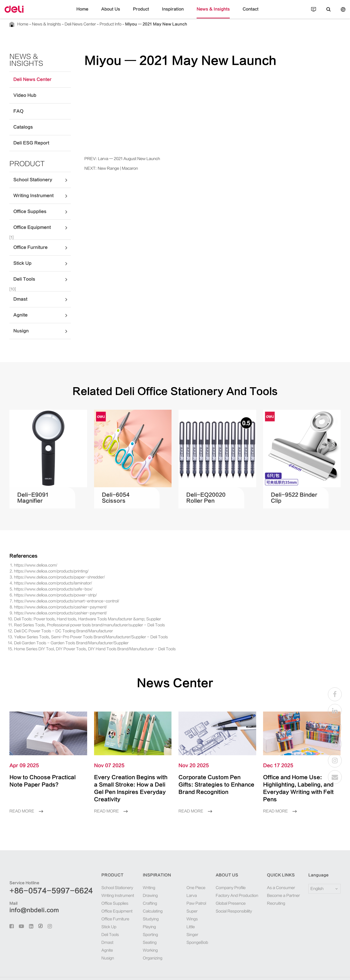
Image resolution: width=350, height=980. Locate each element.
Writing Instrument (42, 189)
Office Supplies (42, 205)
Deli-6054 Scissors (121, 491)
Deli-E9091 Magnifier (40, 491)
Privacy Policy (327, 971)
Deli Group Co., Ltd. (49, 971)
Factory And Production (230, 881)
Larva (179, 881)
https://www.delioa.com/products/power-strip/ (48, 588)
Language (316, 861)
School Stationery (42, 173)
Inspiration (173, 13)
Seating (137, 928)
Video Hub (22, 89)
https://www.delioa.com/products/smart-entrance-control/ (56, 594)
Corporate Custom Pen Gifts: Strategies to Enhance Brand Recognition (208, 778)
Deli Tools (42, 272)
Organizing (139, 944)
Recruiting (273, 889)
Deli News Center (70, 24)
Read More (25, 797)
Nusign (42, 324)
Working (138, 936)
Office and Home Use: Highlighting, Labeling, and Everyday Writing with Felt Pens (301, 778)
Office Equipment (42, 221)
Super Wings (184, 897)
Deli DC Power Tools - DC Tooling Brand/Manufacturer (56, 624)
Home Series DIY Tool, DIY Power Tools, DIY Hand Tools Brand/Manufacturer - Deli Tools (82, 642)
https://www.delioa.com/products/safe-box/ (46, 582)
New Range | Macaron (113, 168)
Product (145, 13)
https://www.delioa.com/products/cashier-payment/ (52, 600)
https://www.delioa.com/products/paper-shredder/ (50, 570)
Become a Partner (278, 881)
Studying (138, 905)
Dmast (42, 292)
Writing (137, 873)
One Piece (182, 873)
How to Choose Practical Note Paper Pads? (47, 774)
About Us (119, 13)
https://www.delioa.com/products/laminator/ (46, 576)
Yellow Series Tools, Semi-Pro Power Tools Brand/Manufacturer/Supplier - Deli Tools (78, 630)
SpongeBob (183, 912)
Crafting (137, 889)
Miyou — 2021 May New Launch (132, 24)
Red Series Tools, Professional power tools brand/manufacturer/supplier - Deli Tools (76, 618)
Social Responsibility (228, 897)
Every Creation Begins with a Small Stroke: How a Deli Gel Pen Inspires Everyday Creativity (131, 778)
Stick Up (42, 257)
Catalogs (21, 120)
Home (94, 13)
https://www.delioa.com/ (32, 558)
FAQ (17, 104)
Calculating (140, 897)
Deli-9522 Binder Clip (294, 491)
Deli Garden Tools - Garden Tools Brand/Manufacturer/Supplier (61, 636)
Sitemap (305, 971)
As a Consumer (277, 873)
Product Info (95, 24)
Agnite (42, 308)
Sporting (137, 920)
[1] (12, 230)
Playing (137, 912)
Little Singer (184, 905)
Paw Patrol (183, 889)
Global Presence (224, 889)
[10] (13, 282)
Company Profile (225, 873)
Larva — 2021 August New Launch (122, 159)
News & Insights (207, 13)
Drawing (138, 881)
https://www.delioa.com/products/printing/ (45, 564)
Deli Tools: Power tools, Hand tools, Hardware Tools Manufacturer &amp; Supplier (76, 612)
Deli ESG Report (27, 136)
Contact (240, 13)
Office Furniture (42, 241)
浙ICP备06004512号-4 (124, 971)
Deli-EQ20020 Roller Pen (208, 491)
